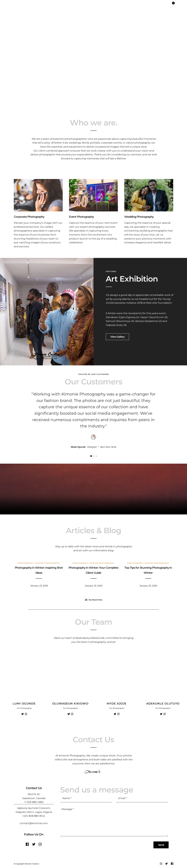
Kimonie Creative (32, 864)
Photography (26, 563)
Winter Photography (48, 563)
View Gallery (117, 337)
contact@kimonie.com (34, 823)
